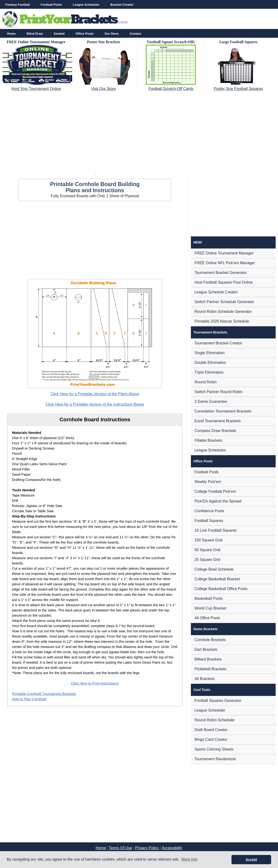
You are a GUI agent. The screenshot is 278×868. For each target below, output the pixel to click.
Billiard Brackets (208, 659)
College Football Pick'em (215, 491)
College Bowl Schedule (214, 569)
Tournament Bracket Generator (221, 273)
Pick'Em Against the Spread (218, 501)
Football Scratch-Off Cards (171, 89)
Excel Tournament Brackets (217, 421)
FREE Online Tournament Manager (224, 253)
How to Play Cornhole (29, 699)
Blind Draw (35, 34)
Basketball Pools (208, 598)
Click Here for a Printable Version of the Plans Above (95, 394)
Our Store (112, 34)
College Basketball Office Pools (221, 589)
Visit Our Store (104, 89)
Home (11, 34)
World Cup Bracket (210, 608)
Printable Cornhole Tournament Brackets (44, 694)
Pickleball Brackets (210, 669)
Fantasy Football (17, 5)
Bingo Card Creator (211, 739)
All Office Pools (207, 618)
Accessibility (172, 848)
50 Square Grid (207, 550)
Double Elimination (210, 363)
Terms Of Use (120, 848)
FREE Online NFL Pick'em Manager (225, 263)
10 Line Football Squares (216, 530)
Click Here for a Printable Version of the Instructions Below (95, 404)
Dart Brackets (206, 650)
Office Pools (85, 34)
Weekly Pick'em (208, 482)
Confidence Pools (209, 511)
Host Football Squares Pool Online (224, 282)
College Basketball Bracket (217, 579)
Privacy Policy (147, 848)
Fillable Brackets (208, 440)
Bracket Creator (122, 5)
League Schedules (210, 450)
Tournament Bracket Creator (218, 343)
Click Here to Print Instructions (95, 683)
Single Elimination (210, 353)
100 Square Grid (208, 540)
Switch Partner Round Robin (218, 392)
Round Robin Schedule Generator (223, 312)
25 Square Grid (207, 560)
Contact (135, 34)
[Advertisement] (139, 130)
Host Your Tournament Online (36, 89)
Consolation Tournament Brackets (223, 411)
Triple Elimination (209, 372)
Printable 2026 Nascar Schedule (222, 321)
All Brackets (204, 679)
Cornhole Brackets (210, 640)
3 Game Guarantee (211, 401)
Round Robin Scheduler (215, 720)
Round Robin (205, 382)
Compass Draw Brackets (215, 431)
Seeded (59, 34)
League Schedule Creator (216, 292)
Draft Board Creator (211, 730)
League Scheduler (86, 5)
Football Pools (51, 5)
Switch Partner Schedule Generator (224, 302)
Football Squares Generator (218, 701)
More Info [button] (189, 859)
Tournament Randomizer (215, 759)
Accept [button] (251, 859)
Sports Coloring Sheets (214, 749)
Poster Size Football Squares (238, 89)
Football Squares (209, 521)
